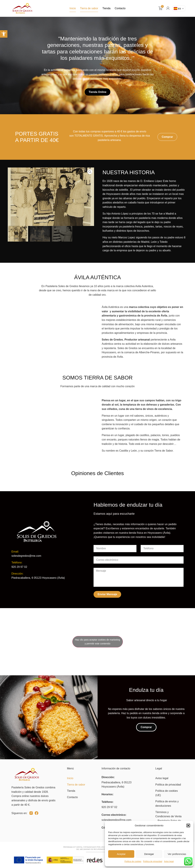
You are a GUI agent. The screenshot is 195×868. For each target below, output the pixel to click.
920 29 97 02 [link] (109, 807)
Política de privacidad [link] (153, 861)
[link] (4, 34)
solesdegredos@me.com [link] (116, 820)
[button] (188, 825)
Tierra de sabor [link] (89, 8)
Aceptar (121, 854)
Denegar (149, 854)
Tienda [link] (106, 8)
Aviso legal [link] (169, 861)
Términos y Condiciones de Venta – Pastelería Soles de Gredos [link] (168, 819)
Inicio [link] (73, 8)
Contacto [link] (120, 8)
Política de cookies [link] (133, 861)
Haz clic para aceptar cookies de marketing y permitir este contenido (98, 642)
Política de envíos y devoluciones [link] (167, 804)
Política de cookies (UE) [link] (166, 793)
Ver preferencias (177, 854)
